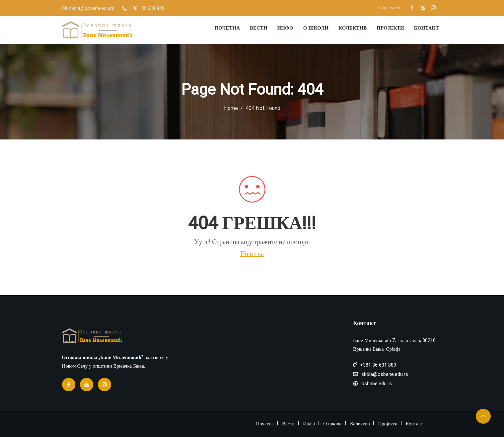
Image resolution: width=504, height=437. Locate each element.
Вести (259, 28)
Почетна (227, 28)
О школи (316, 28)
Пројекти (390, 28)
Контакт (427, 28)
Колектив (353, 28)
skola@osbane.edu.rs (92, 8)
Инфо (285, 28)
